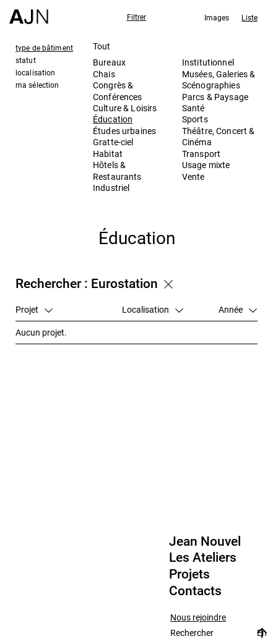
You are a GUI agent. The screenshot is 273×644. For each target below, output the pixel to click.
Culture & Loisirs (125, 108)
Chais (104, 74)
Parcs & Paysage (215, 97)
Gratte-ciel (113, 142)
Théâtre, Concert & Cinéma (219, 136)
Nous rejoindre (198, 618)
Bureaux (109, 62)
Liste (249, 17)
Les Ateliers (203, 557)
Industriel (111, 188)
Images (217, 17)
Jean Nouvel (205, 541)
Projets (189, 574)
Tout (102, 46)
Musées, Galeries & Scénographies (219, 79)
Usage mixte (206, 165)
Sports (195, 119)
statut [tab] (26, 60)
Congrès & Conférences (118, 91)
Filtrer (137, 17)
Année (238, 309)
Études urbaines (124, 131)
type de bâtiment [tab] (44, 48)
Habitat (108, 154)
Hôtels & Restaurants (117, 170)
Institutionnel (208, 62)
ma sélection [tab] (37, 85)
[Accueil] (29, 12)
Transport (201, 154)
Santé (193, 108)
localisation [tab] (35, 72)
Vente (193, 176)
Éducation (113, 119)
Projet (34, 309)
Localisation (153, 309)
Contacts (195, 591)
